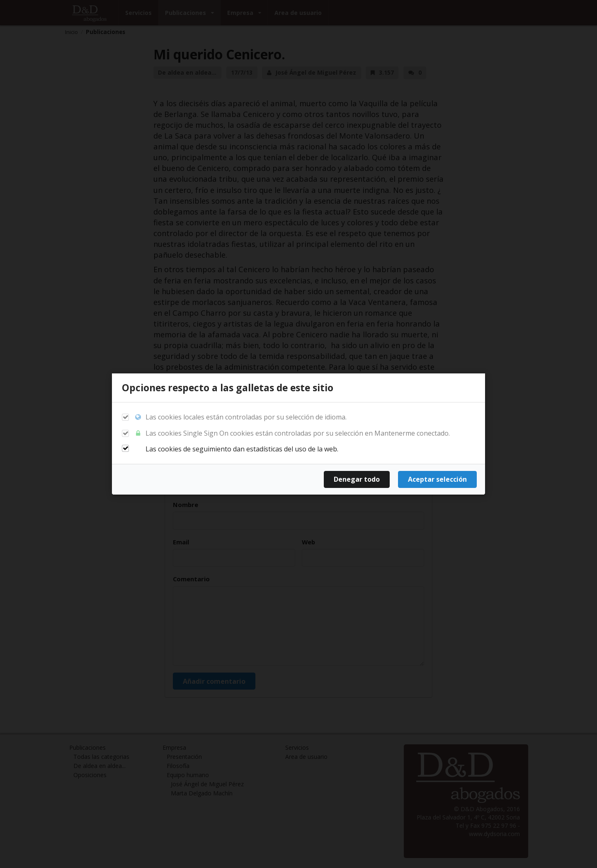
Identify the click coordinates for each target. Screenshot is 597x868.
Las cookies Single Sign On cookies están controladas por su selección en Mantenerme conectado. (292, 433)
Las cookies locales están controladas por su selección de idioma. (240, 417)
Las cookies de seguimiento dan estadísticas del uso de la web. (236, 449)
